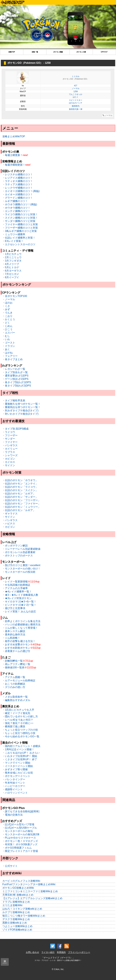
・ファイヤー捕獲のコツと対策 (20, 224)
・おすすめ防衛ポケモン (16, 648)
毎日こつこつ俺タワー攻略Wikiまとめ (24, 916)
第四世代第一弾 (76, 109)
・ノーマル (9, 299)
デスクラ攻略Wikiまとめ (16, 919)
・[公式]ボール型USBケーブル (20, 828)
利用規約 (61, 952)
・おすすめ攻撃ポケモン (16, 644)
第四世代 (76, 106)
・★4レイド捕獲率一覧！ (17, 592)
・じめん (7, 326)
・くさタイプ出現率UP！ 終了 (20, 759)
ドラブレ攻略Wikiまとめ (16, 902)
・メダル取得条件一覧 (15, 697)
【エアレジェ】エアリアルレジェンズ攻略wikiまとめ (32, 898)
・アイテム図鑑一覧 (14, 677)
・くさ (6, 306)
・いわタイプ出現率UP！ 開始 (20, 756)
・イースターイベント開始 (18, 766)
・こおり (7, 316)
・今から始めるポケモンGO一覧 (21, 736)
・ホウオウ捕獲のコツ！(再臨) (20, 204)
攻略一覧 (35, 52)
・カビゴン (9, 459)
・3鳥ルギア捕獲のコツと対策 (20, 231)
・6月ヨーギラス (12, 271)
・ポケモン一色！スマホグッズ (20, 841)
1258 (76, 91)
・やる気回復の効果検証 (16, 585)
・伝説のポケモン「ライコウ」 (20, 487)
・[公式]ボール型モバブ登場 (18, 824)
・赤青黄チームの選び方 (16, 651)
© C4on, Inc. (58, 969)
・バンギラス (10, 445)
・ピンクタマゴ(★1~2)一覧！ (19, 605)
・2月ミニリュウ (12, 257)
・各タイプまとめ (13, 359)
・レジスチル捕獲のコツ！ (18, 174)
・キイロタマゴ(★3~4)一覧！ (19, 602)
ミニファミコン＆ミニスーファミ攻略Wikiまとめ (30, 891)
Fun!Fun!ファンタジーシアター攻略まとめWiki (29, 884)
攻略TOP (12, 52)
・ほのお (7, 303)
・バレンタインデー (14, 779)
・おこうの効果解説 (14, 684)
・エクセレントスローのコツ (19, 244)
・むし (6, 336)
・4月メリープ (11, 264)
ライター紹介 (48, 952)
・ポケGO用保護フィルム (17, 848)
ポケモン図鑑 (58, 52)
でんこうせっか (76, 94)
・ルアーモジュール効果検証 (19, 680)
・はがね (7, 353)
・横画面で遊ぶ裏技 (14, 726)
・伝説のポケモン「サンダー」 (20, 497)
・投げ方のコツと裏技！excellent (21, 565)
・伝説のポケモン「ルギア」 (19, 494)
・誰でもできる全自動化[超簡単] (21, 811)
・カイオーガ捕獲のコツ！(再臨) (21, 191)
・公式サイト (10, 866)
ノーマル (76, 88)
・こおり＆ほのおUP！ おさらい (21, 753)
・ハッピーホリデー (14, 786)
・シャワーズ (10, 455)
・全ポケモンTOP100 (15, 296)
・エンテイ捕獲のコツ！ (16, 211)
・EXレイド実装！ (13, 241)
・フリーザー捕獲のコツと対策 (20, 228)
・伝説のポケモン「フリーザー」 (21, 500)
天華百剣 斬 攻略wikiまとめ (18, 895)
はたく (76, 97)
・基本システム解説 (14, 631)
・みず (6, 309)
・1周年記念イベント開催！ (18, 749)
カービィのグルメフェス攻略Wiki (21, 881)
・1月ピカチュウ (12, 254)
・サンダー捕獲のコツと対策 (19, 221)
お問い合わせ (32, 952)
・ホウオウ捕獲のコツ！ (16, 208)
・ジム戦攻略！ (11, 638)
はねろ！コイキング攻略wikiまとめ (22, 909)
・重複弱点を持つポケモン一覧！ (21, 407)
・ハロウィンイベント (15, 793)
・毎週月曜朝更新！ (14, 165)
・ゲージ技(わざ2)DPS (15, 379)
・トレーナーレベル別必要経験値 (21, 549)
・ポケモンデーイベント (16, 776)
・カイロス (9, 462)
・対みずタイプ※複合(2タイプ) (20, 410)
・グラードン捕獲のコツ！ (18, 198)
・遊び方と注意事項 (14, 608)
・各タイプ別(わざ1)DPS (17, 382)
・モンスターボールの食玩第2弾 (21, 834)
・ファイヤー (10, 442)
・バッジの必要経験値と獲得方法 (21, 625)
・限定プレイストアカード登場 (20, 851)
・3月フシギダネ (12, 261)
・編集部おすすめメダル (16, 700)
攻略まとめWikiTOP (14, 136)
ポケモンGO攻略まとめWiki (18, 888)
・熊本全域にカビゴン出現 (18, 773)
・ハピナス (9, 524)
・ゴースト (9, 343)
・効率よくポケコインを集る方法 (21, 621)
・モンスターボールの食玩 (18, 831)
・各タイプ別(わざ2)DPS (17, 386)
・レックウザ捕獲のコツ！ (18, 188)
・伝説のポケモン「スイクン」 (20, 490)
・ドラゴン (9, 346)
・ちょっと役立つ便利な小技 (19, 733)
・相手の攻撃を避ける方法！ (19, 641)
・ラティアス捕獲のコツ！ (18, 184)
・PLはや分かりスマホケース (19, 838)
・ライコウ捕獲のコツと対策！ (20, 214)
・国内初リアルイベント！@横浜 (21, 746)
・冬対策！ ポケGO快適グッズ (20, 844)
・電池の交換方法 (13, 815)
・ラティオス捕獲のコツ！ (18, 181)
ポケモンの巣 (81, 52)
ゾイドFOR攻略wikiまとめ (17, 930)
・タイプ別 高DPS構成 (15, 429)
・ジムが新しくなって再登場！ (20, 628)
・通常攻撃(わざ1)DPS (15, 376)
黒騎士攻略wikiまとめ (15, 923)
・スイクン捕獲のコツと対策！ (20, 218)
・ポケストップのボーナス (18, 556)
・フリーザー (10, 435)
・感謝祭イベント (13, 789)
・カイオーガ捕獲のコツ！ (18, 194)
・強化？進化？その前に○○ (18, 723)
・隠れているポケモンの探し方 (20, 716)
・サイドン (9, 465)
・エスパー (9, 333)
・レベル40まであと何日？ (18, 720)
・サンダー (9, 439)
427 (76, 86)
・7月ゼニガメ (11, 274)
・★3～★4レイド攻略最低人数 (20, 595)
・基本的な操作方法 (14, 634)
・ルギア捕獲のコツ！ (15, 201)
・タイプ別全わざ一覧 (15, 372)
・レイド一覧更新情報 (15, 582)
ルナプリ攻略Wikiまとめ (16, 912)
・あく (6, 349)
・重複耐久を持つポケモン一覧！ (21, 404)
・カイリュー (10, 449)
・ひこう (7, 329)
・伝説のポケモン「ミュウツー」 (21, 507)
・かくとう (9, 319)
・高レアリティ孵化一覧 (16, 664)
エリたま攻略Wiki (12, 905)
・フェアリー (10, 356)
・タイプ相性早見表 (14, 401)
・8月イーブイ (11, 277)
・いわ (6, 339)
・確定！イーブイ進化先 (16, 713)
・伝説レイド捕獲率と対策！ (19, 238)
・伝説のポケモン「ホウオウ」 (20, 480)
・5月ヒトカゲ (11, 267)
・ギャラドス (10, 514)
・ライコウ (9, 432)
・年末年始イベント (14, 783)
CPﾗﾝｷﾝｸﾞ (104, 52)
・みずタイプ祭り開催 (15, 769)
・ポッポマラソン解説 (15, 546)
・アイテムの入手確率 (15, 588)
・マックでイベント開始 (16, 763)
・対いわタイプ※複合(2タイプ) (20, 414)
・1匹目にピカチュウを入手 (18, 710)
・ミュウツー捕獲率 (14, 234)
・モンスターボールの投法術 (19, 572)
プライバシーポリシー (79, 952)
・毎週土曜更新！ (13, 155)
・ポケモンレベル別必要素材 (19, 552)
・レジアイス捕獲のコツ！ (18, 178)
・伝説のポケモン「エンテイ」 (20, 484)
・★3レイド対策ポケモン (17, 598)
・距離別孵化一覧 (13, 661)
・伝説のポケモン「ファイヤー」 (21, 504)
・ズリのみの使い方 (14, 687)
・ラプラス (9, 452)
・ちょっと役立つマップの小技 (20, 730)
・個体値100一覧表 (13, 667)
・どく (6, 323)
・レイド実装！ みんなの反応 (19, 612)
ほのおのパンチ (76, 103)
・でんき (7, 313)
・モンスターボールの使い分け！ (21, 569)
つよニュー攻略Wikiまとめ (17, 926)
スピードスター (76, 100)
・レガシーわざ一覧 (14, 369)
